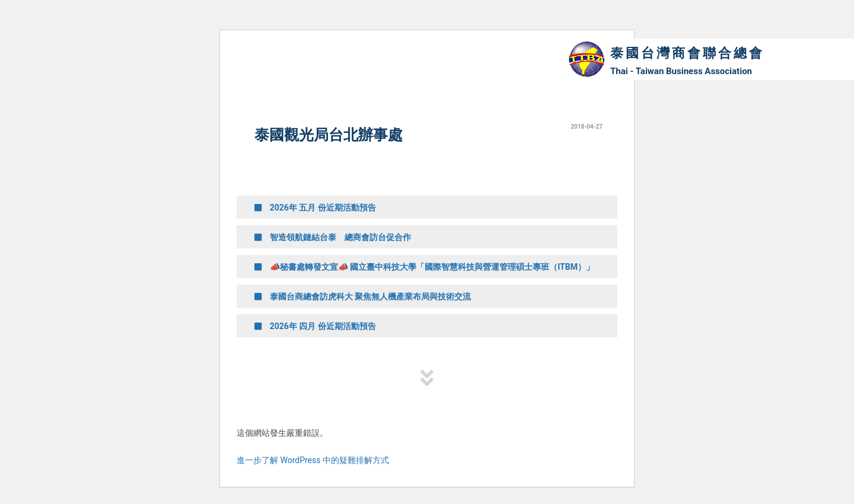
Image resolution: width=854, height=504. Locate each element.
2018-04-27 (587, 127)
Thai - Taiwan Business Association (681, 71)
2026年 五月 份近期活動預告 (315, 208)
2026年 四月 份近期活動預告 (315, 326)
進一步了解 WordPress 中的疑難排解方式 (313, 460)
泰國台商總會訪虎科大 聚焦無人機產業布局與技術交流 (363, 296)
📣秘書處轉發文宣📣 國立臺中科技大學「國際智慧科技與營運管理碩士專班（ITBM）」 (424, 267)
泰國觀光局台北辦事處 (329, 135)
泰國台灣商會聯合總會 (687, 53)
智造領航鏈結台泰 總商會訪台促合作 (333, 237)
